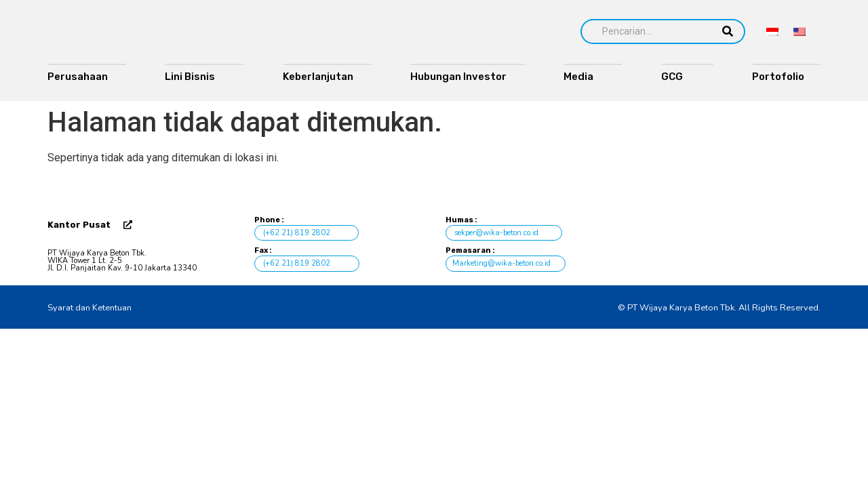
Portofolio (781, 77)
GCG (678, 77)
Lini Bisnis (195, 77)
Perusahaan (78, 77)
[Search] (646, 32)
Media (584, 77)
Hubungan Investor (458, 77)
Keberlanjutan (318, 77)
